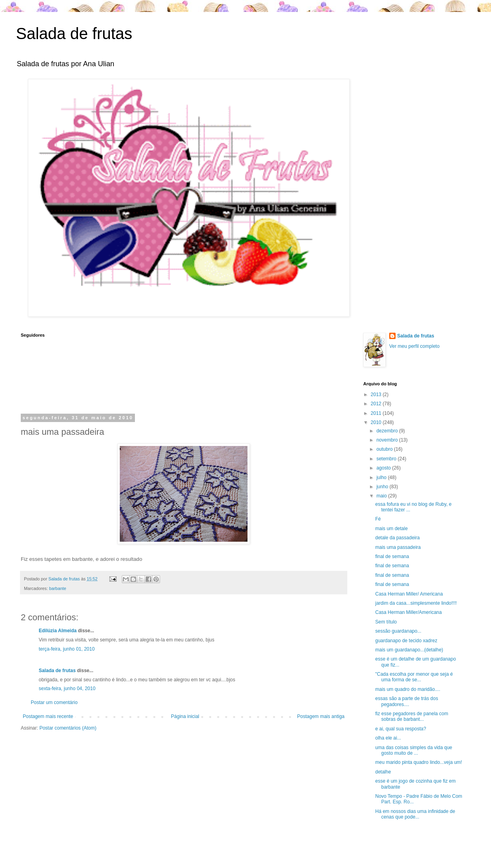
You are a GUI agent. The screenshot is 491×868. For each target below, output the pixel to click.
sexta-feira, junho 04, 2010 (67, 688)
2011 (377, 413)
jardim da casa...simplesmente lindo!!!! (416, 603)
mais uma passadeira (398, 547)
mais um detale (391, 529)
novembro (388, 440)
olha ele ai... (388, 738)
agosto (384, 468)
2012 (377, 404)
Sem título (386, 622)
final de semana (392, 556)
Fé (378, 519)
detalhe (383, 772)
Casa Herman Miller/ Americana (409, 594)
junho (383, 487)
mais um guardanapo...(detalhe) (409, 650)
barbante (58, 588)
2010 (377, 422)
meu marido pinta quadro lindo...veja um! (419, 762)
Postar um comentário (54, 702)
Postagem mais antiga (321, 716)
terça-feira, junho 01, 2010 (67, 649)
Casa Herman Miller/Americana (409, 612)
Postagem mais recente (48, 716)
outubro (385, 449)
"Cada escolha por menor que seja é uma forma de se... (414, 677)
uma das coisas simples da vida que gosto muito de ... (414, 750)
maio (382, 496)
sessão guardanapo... (398, 631)
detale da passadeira (397, 538)
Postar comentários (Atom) (68, 728)
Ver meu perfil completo (414, 346)
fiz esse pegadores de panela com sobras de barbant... (412, 716)
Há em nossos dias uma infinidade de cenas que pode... (415, 814)
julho (382, 477)
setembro (387, 459)
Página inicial (185, 716)
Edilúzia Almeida (58, 631)
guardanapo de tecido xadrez (406, 641)
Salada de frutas (74, 34)
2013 (377, 395)
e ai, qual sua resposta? (401, 729)
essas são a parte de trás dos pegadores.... (407, 701)
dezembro (388, 431)
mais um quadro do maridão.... (408, 689)
